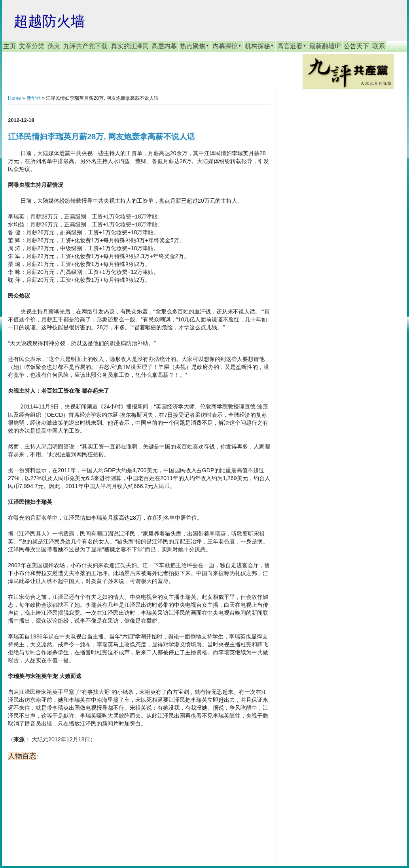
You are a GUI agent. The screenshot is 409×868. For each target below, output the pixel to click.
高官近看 (292, 46)
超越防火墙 (49, 21)
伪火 (54, 46)
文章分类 (32, 46)
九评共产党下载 (85, 46)
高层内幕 (164, 46)
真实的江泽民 (130, 46)
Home (14, 98)
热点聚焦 (195, 46)
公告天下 (356, 46)
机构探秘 (259, 46)
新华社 (34, 98)
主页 (9, 46)
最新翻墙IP (325, 46)
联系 (379, 46)
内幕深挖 (227, 46)
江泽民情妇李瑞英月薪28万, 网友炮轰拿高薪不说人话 (101, 137)
